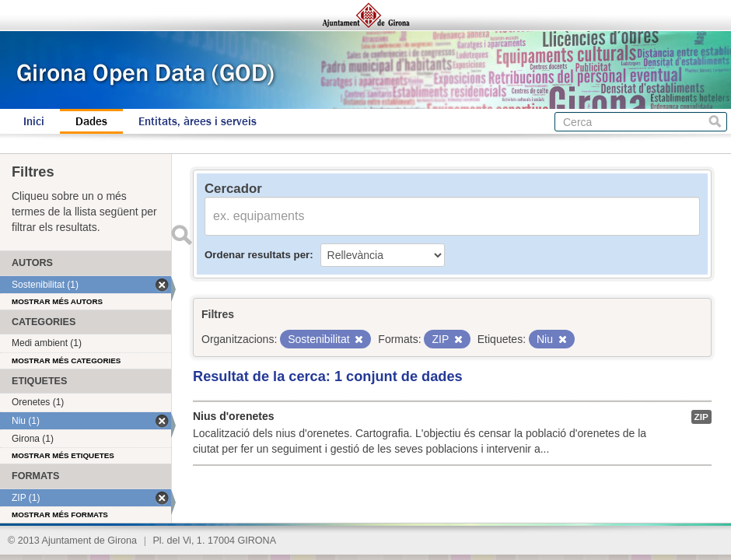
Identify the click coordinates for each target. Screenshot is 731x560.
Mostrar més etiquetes (63, 455)
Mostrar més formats (60, 514)
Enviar (181, 235)
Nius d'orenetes (233, 416)
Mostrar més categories (66, 360)
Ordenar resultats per (257, 255)
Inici (34, 121)
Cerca (715, 122)
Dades (91, 121)
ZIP (701, 417)
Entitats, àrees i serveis (198, 121)
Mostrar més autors (57, 301)
